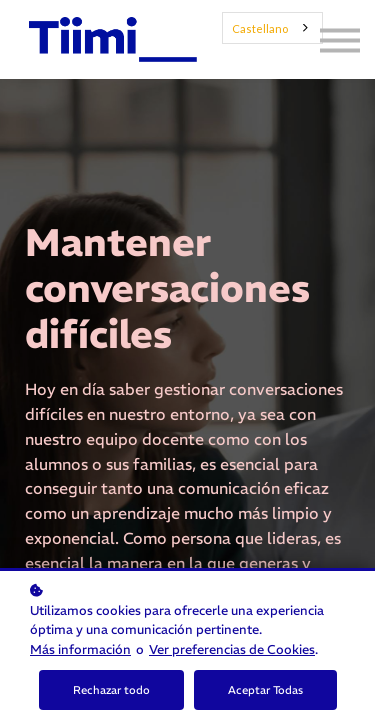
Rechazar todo (111, 690)
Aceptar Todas (265, 690)
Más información (80, 649)
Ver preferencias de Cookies (232, 649)
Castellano (260, 28)
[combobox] (272, 28)
